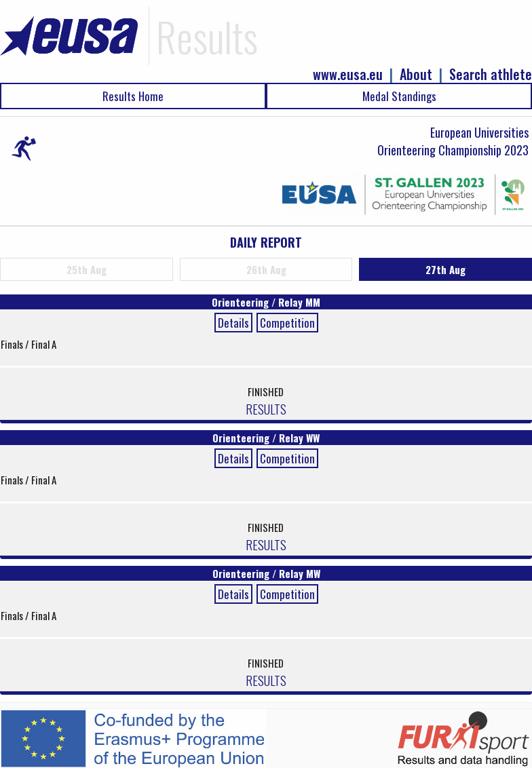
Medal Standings (399, 96)
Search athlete (491, 74)
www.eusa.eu (348, 74)
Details (233, 323)
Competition (287, 323)
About (416, 74)
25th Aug (87, 269)
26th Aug (266, 269)
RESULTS (266, 408)
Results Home (133, 96)
